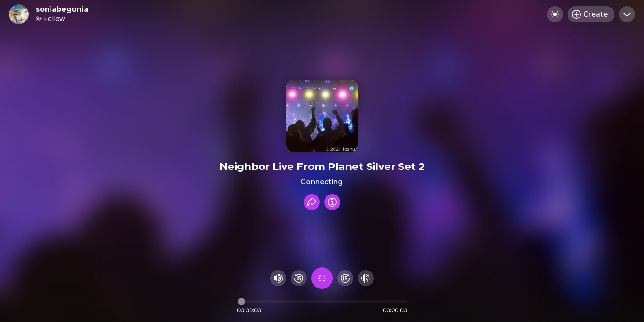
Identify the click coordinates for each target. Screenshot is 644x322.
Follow (51, 19)
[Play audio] (322, 278)
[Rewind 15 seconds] (299, 278)
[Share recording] (312, 202)
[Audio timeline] (323, 301)
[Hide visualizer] (366, 278)
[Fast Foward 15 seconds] (345, 278)
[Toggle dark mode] (555, 14)
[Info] (332, 202)
